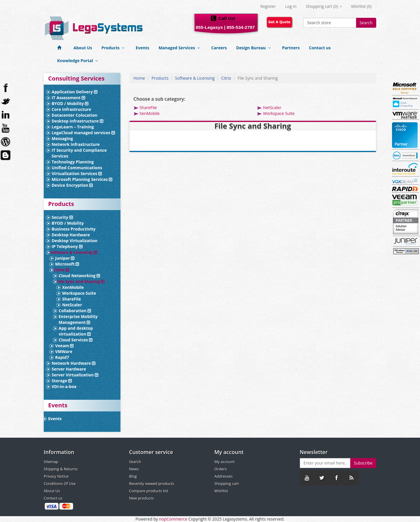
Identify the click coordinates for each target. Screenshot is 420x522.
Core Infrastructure (71, 109)
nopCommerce (173, 519)
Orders (220, 469)
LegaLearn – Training (73, 127)
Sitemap (51, 462)
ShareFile (72, 299)
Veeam (64, 346)
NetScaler (72, 305)
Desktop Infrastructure (77, 121)
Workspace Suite (79, 293)
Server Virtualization (75, 375)
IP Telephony (67, 246)
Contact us (320, 48)
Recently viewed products (152, 483)
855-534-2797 (241, 27)
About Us (83, 48)
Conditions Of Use (60, 483)
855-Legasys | (211, 27)
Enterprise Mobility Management (78, 319)
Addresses (224, 476)
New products (142, 498)
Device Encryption (72, 185)
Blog (133, 476)
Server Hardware (69, 369)
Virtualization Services (77, 173)
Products (114, 48)
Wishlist (221, 491)
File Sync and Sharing (81, 281)
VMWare (64, 351)
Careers (219, 48)
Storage (62, 381)
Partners (291, 48)
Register (268, 6)
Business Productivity (74, 229)
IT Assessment (68, 98)
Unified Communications (77, 168)
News (134, 469)
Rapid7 (62, 357)
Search (366, 23)
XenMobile (73, 287)
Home (139, 78)
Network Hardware (73, 363)
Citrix (61, 270)
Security (62, 217)
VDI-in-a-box (64, 386)
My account (225, 462)
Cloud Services (76, 340)
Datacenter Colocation (75, 115)
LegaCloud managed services (83, 133)
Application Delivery (75, 92)
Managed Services (180, 48)
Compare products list (149, 491)
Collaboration (75, 311)
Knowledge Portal (79, 61)
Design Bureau (254, 48)
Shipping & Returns (61, 469)
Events (142, 48)
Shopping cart (227, 483)
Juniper (65, 258)
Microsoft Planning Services (82, 179)
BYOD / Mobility (70, 103)
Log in (291, 6)
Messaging (62, 138)
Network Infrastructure (76, 144)
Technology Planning (73, 162)
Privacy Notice (56, 476)
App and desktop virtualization (76, 331)
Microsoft (67, 264)
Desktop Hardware (71, 235)
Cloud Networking (79, 276)
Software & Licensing (73, 252)
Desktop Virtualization (75, 241)
